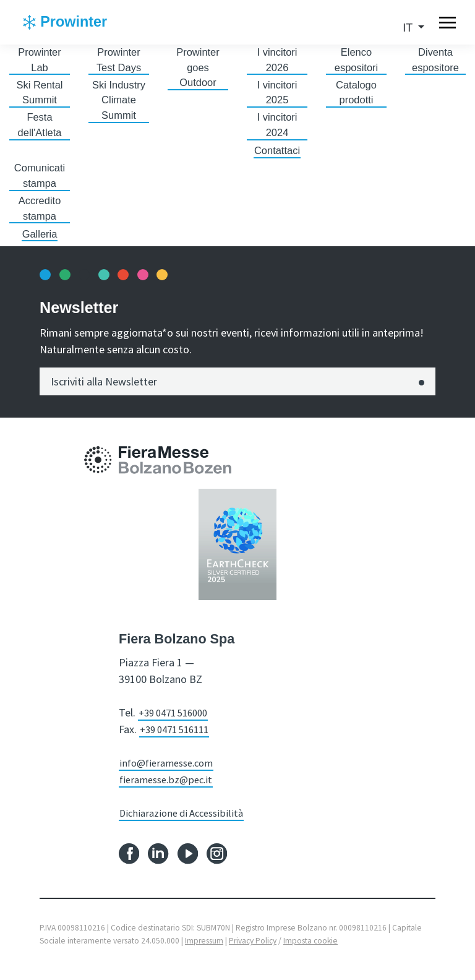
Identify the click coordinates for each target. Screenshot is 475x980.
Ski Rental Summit (40, 96)
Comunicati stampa (40, 183)
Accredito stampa (39, 217)
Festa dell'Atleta (39, 130)
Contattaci (277, 157)
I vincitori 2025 (277, 96)
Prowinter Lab (40, 61)
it (409, 28)
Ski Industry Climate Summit (119, 104)
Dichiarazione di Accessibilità (186, 823)
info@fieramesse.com (171, 773)
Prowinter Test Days (118, 61)
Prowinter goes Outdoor (198, 69)
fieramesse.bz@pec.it (169, 790)
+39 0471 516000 (178, 723)
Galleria (40, 244)
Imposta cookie (310, 951)
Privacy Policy (253, 951)
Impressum (204, 951)
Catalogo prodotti (356, 96)
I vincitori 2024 (277, 130)
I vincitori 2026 (277, 61)
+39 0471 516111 (179, 740)
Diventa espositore (435, 61)
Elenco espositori (356, 61)
